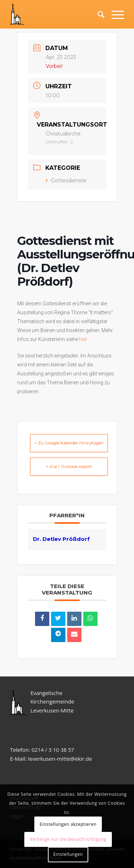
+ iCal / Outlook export (69, 466)
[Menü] (114, 14)
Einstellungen (68, 854)
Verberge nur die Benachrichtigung (68, 839)
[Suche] (97, 14)
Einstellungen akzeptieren (68, 824)
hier (83, 339)
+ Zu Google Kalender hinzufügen (69, 443)
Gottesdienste (66, 181)
